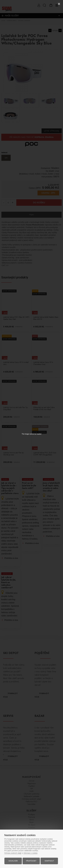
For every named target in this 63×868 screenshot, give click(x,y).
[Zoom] (53, 4)
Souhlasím (14, 859)
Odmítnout (48, 859)
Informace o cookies (34, 852)
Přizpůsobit (31, 859)
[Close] (59, 4)
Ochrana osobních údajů (16, 852)
